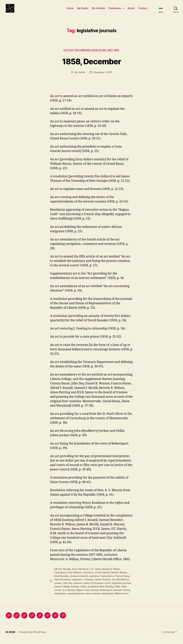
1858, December (91, 65)
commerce (88, 577)
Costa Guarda (102, 577)
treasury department (104, 597)
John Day (67, 587)
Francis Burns (108, 580)
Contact (143, 10)
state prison (60, 597)
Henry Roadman (62, 584)
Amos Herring (79, 573)
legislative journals (122, 587)
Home (70, 10)
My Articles (99, 10)
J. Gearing (88, 584)
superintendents (76, 597)
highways (77, 584)
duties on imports (79, 580)
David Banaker (62, 580)
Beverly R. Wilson (112, 573)
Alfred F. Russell (62, 573)
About (131, 10)
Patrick (81, 77)
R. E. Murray (69, 594)
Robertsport (107, 594)
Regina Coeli (83, 594)
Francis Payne (123, 580)
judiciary (78, 587)
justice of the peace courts (97, 587)
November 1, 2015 (103, 77)
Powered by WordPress (32, 636)
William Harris (123, 597)
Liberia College (62, 591)
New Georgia (107, 591)
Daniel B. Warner (119, 577)
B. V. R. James (95, 573)
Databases (115, 10)
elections (95, 580)
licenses (75, 591)
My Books (83, 10)
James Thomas (103, 584)
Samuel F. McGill (123, 594)
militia (84, 591)
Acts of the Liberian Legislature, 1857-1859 (91, 55)
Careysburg (60, 577)
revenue (95, 594)
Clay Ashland (74, 577)
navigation (94, 591)
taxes (89, 597)
